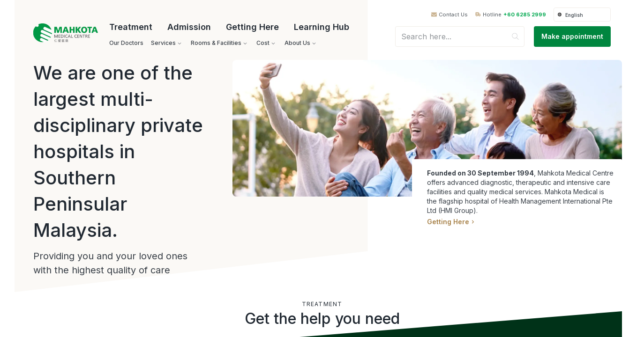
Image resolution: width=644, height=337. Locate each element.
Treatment (131, 27)
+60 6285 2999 (525, 15)
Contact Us (453, 15)
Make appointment (572, 36)
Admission (189, 27)
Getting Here (252, 27)
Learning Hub (322, 27)
